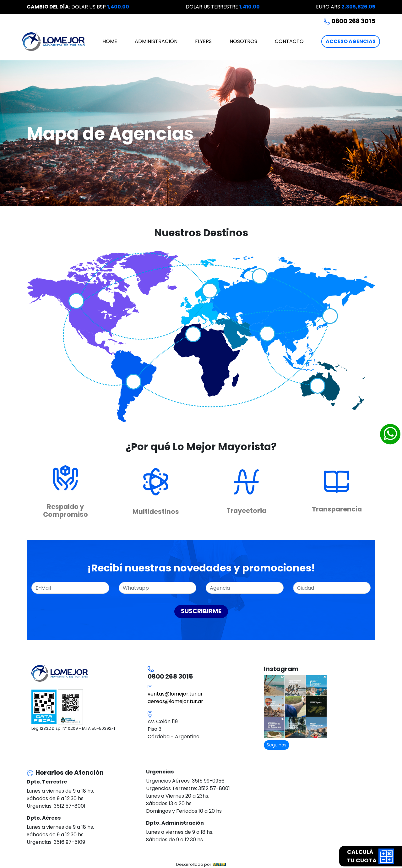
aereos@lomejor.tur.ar (175, 701)
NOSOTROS (243, 41)
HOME (110, 41)
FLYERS (203, 41)
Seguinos (277, 745)
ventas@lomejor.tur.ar (175, 694)
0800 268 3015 (350, 21)
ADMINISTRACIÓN (156, 41)
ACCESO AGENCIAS (351, 41)
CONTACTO (289, 41)
